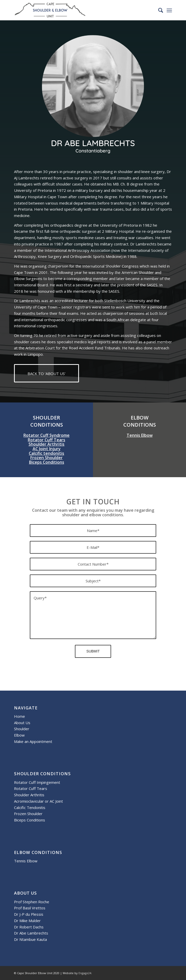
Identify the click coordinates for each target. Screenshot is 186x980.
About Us (22, 723)
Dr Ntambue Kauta (30, 939)
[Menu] (169, 10)
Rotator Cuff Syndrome (46, 435)
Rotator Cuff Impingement (37, 782)
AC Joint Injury (47, 449)
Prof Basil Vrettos (30, 908)
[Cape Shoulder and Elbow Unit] (77, 10)
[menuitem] (158, 10)
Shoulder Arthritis (46, 444)
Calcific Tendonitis (30, 807)
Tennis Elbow (140, 435)
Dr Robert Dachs (29, 927)
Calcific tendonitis (46, 453)
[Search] (158, 10)
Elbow (19, 735)
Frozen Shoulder (46, 458)
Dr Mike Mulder (27, 921)
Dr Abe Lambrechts (31, 933)
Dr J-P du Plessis (29, 914)
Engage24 (85, 973)
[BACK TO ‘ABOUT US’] (46, 373)
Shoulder (22, 729)
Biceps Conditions (47, 462)
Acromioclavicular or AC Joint (38, 801)
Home (19, 716)
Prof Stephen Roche (32, 902)
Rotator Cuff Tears (46, 440)
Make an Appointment (33, 741)
